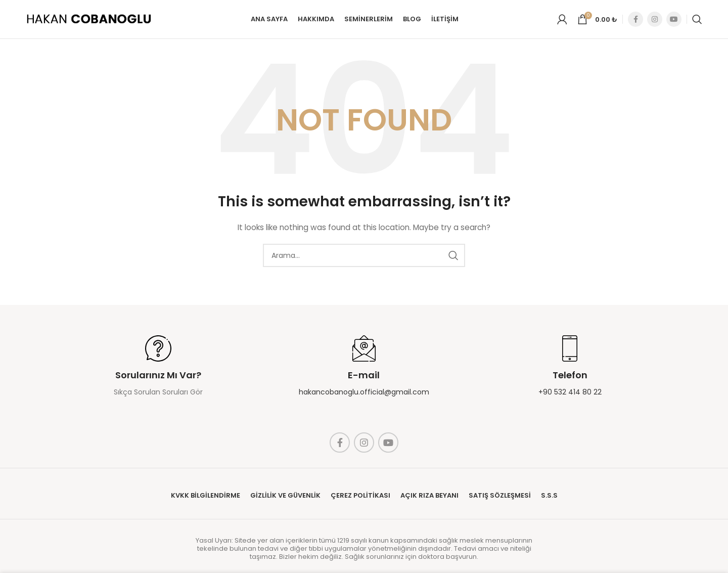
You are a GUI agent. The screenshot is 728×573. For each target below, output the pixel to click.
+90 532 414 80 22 (570, 398)
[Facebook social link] (635, 22)
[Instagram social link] (655, 22)
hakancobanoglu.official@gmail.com (364, 398)
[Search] (697, 22)
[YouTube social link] (674, 22)
